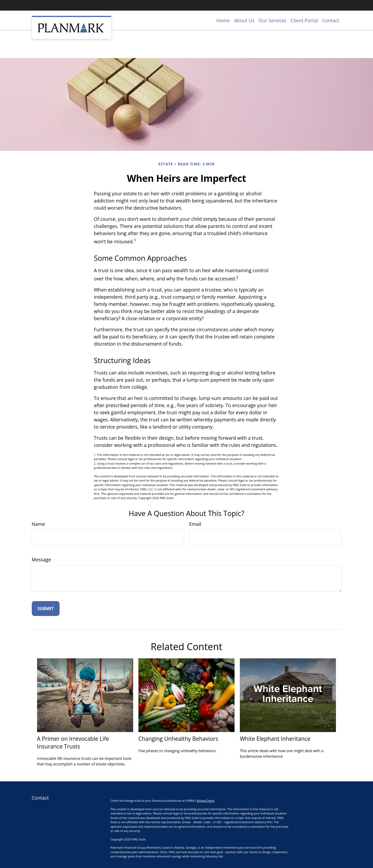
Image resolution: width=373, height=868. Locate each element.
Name (38, 524)
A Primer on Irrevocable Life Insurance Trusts (73, 742)
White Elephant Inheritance (275, 739)
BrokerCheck (205, 801)
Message (41, 559)
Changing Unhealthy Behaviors (178, 739)
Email (195, 524)
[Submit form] (46, 609)
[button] (223, 20)
